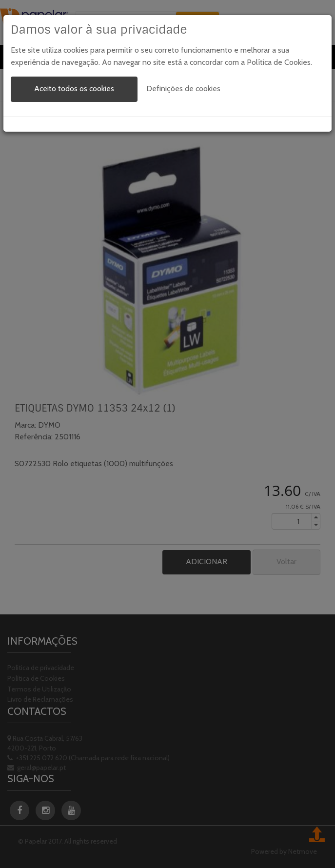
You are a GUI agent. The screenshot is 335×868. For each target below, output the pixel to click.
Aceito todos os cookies (74, 89)
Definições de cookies (183, 89)
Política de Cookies (279, 62)
